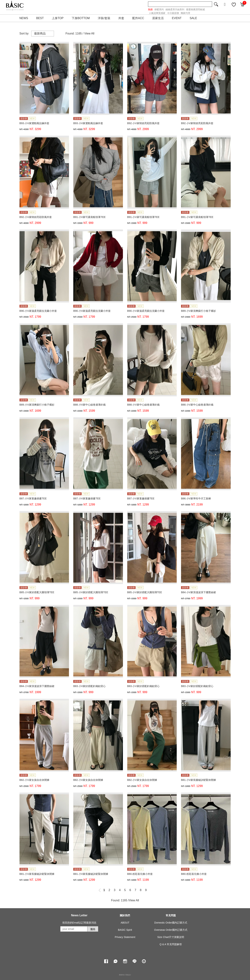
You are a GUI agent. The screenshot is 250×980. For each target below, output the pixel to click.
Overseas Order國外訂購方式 (171, 930)
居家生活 (158, 18)
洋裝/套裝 (104, 18)
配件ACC (138, 18)
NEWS (24, 18)
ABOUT (125, 923)
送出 (93, 929)
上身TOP (58, 18)
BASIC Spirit (125, 930)
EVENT (177, 18)
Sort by (24, 33)
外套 (121, 18)
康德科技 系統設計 (125, 975)
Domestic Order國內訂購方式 (171, 923)
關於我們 (125, 915)
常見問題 (171, 915)
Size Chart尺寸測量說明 (171, 937)
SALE (193, 18)
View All (89, 33)
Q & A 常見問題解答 (171, 944)
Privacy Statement (125, 937)
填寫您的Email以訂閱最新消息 (79, 923)
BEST (40, 18)
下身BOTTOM (81, 18)
